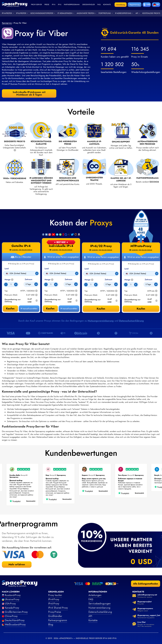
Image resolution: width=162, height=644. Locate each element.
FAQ (91, 599)
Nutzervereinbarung (99, 608)
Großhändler (88, 5)
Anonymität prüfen (86, 13)
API (137, 13)
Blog (51, 625)
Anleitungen (95, 595)
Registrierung (135, 5)
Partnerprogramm (72, 5)
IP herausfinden (65, 13)
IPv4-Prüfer (7, 13)
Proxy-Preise (55, 612)
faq (99, 5)
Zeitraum (69, 279)
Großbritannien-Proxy (16, 612)
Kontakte (107, 5)
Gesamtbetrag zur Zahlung (53, 301)
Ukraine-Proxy (12, 599)
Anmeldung (121, 5)
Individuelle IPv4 (61, 246)
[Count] (51, 284)
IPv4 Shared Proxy (58, 608)
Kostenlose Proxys (151, 13)
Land (47, 269)
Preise (47, 5)
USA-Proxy (10, 604)
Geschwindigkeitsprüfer (42, 13)
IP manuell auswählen (69, 309)
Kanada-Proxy (12, 608)
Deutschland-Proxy (15, 620)
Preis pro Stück (51, 295)
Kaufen (50, 309)
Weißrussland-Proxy (15, 625)
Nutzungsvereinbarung (101, 321)
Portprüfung (105, 13)
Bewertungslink (29, 501)
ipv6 (60, 5)
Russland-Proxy (13, 595)
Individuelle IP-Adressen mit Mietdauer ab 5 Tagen (29, 93)
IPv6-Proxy (54, 604)
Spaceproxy (7, 23)
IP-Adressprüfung (123, 13)
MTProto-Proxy (141, 246)
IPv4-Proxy (54, 599)
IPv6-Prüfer (21, 13)
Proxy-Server (36, 5)
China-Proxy (11, 616)
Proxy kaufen (55, 595)
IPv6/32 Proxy (101, 246)
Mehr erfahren (17, 564)
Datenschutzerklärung (131, 321)
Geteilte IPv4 (21, 246)
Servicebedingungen (100, 604)
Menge (49, 280)
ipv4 (54, 5)
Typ (46, 291)
